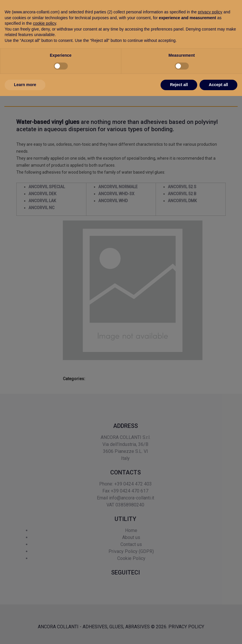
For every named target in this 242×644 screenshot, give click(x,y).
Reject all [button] (179, 633)
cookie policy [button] (44, 571)
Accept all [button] (218, 633)
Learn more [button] (25, 633)
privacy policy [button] (210, 560)
